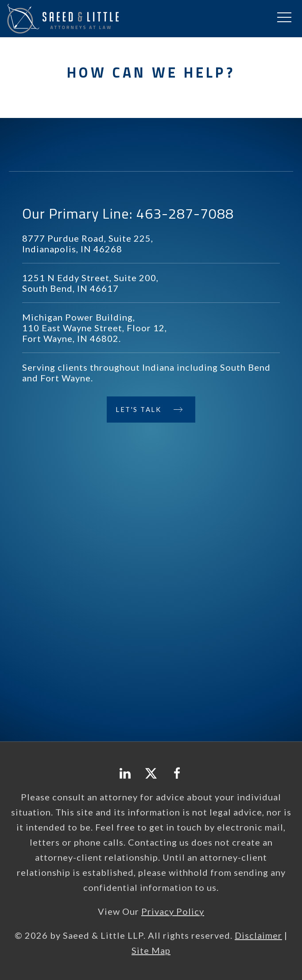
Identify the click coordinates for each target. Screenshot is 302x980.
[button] (284, 18)
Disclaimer (258, 935)
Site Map (151, 950)
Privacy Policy (173, 911)
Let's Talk (139, 409)
